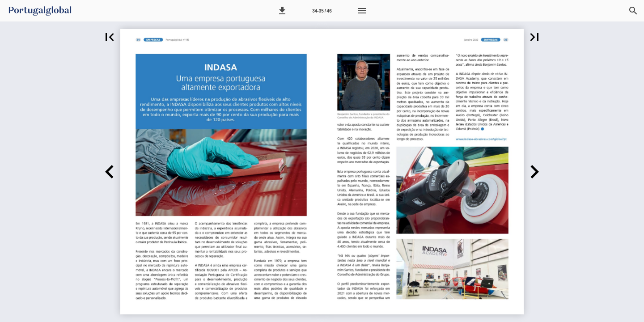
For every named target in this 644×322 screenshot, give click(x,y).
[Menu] (362, 11)
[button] (282, 11)
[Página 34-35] (322, 11)
